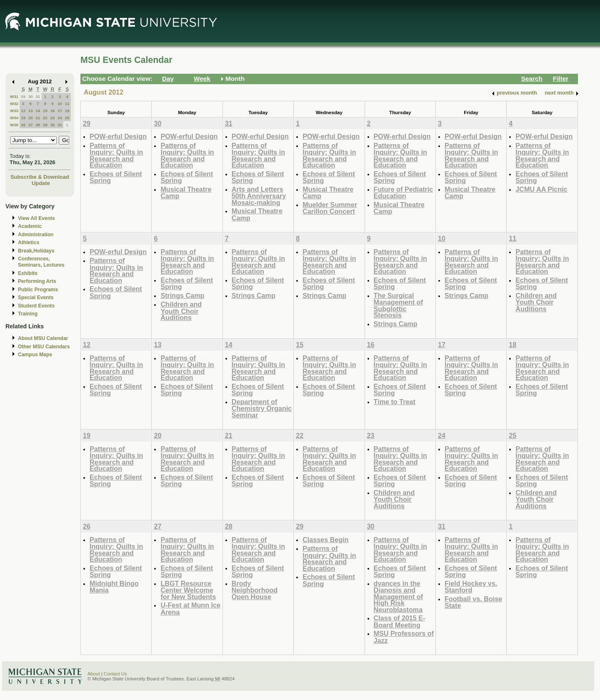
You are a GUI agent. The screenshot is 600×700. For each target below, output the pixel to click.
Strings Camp (182, 295)
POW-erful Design (118, 136)
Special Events (36, 297)
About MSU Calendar (43, 338)
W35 (14, 125)
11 (67, 104)
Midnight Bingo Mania (114, 587)
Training (28, 314)
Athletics (29, 242)
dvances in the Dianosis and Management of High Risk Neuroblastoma (399, 596)
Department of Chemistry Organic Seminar (262, 408)
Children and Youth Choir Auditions (181, 311)
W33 (14, 111)
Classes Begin (325, 540)
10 (60, 104)
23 (53, 118)
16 (53, 111)
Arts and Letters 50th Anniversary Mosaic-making (259, 196)
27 (31, 125)
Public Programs (38, 290)
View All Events (36, 218)
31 (38, 96)
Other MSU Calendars (44, 347)
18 (67, 111)
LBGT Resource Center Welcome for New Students (188, 590)
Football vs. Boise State (473, 602)
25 (67, 118)
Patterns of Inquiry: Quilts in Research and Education (116, 155)
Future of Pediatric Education (404, 193)
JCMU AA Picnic (541, 189)
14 (38, 111)
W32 (14, 104)
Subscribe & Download (40, 177)
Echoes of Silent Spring (116, 177)
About (94, 674)
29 (23, 96)
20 (31, 118)
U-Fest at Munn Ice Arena (190, 609)
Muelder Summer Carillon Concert (330, 208)
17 (60, 111)
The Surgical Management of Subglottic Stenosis (399, 305)
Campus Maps (35, 355)
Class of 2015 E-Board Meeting (400, 621)
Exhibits (28, 273)
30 (31, 96)
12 (23, 111)
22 (45, 118)
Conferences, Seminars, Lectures (41, 262)
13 (31, 111)
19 (23, 118)
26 (23, 125)
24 (60, 118)
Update (41, 183)
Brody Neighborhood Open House (255, 590)
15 (45, 111)
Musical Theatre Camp (186, 193)
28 (38, 125)
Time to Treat (395, 402)
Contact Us (115, 674)
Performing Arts (37, 281)
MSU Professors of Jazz (404, 637)
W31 (14, 96)
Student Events (36, 306)
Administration (36, 235)
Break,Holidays (36, 251)
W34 (14, 118)
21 (38, 118)
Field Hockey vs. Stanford (471, 587)
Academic (30, 226)
